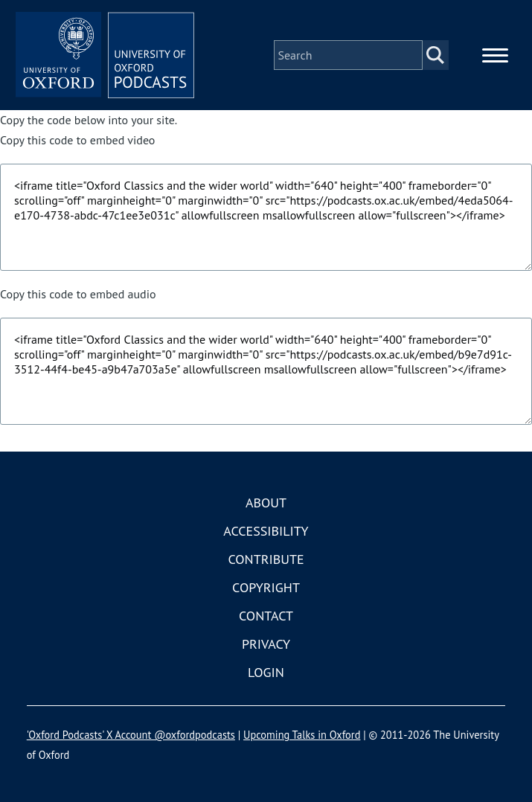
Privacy (266, 644)
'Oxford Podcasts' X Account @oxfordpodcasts (131, 735)
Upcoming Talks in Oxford (302, 735)
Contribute (266, 559)
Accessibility (266, 531)
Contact (266, 616)
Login (266, 672)
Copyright (266, 587)
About (266, 503)
